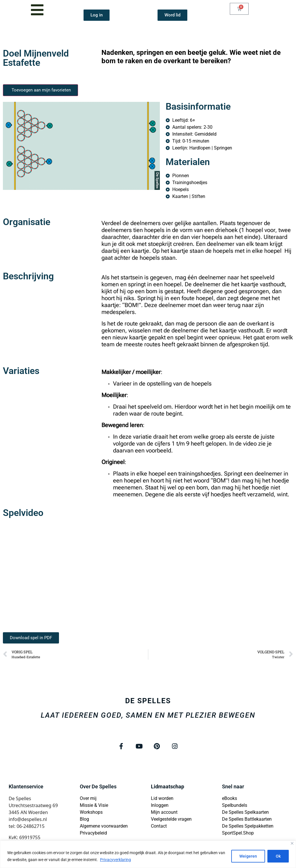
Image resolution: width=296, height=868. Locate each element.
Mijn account (164, 812)
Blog (84, 819)
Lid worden (162, 799)
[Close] (292, 843)
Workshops (91, 812)
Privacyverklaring (115, 860)
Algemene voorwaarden (104, 826)
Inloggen (160, 806)
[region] (148, 854)
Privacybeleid (93, 833)
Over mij (88, 799)
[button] (31, 638)
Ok (278, 856)
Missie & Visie (94, 806)
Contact (159, 826)
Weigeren (248, 856)
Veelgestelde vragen (171, 819)
